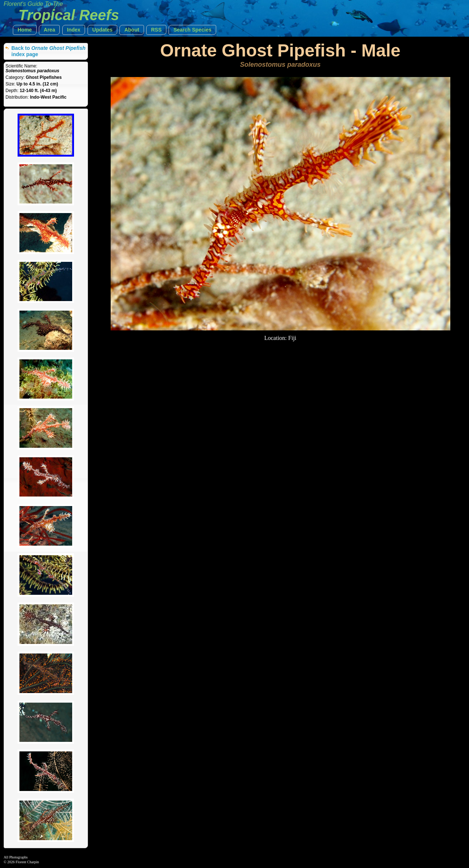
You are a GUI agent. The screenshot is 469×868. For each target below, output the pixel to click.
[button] (25, 30)
